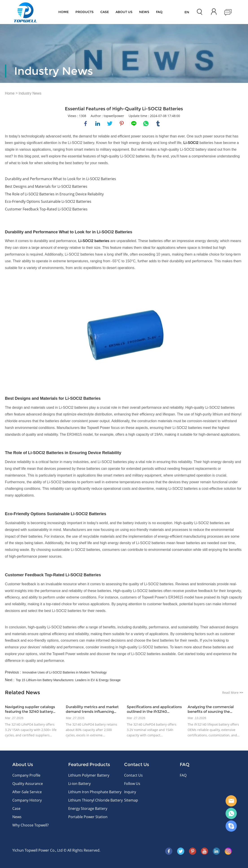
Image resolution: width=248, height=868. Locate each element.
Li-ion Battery (79, 784)
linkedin (98, 124)
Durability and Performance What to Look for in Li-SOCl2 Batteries (60, 179)
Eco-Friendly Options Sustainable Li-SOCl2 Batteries (48, 201)
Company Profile (26, 775)
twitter (110, 124)
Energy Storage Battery (88, 808)
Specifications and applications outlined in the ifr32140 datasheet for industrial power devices (154, 709)
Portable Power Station (88, 817)
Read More (233, 692)
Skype (231, 826)
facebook (86, 124)
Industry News (30, 93)
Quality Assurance (28, 784)
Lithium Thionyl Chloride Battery (95, 800)
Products (84, 12)
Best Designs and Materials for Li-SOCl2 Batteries (46, 186)
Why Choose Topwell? (31, 825)
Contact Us (133, 775)
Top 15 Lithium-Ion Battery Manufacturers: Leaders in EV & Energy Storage (68, 680)
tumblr (158, 124)
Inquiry (130, 792)
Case (105, 12)
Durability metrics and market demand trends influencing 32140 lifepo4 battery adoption (93, 709)
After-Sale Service (27, 792)
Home (64, 12)
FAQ (159, 12)
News (144, 12)
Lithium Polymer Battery (89, 775)
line (134, 124)
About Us (124, 12)
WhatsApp (231, 813)
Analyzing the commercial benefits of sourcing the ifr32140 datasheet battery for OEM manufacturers (214, 709)
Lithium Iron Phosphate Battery (95, 792)
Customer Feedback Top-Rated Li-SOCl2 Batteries (46, 209)
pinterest (122, 124)
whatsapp (146, 124)
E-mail (231, 801)
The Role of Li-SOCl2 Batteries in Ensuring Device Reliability (54, 194)
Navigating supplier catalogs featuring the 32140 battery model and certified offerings (31, 709)
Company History (27, 800)
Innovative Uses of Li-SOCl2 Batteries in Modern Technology (65, 672)
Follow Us (132, 784)
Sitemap (131, 800)
